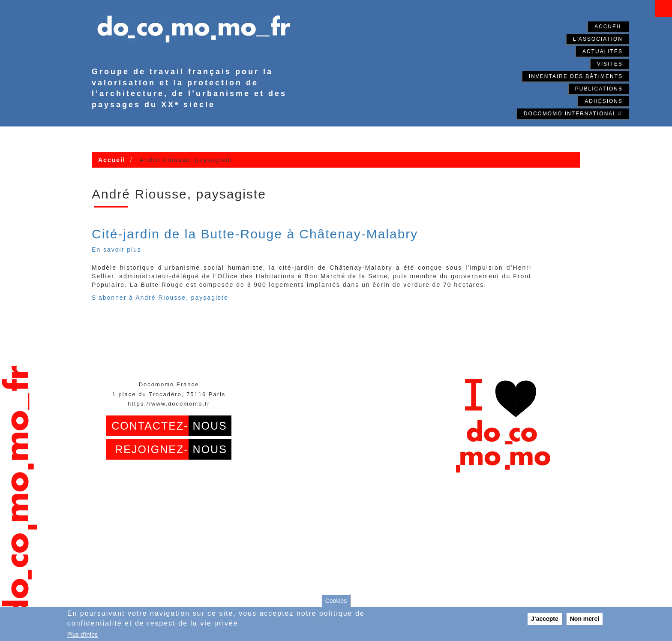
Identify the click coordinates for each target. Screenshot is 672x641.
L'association (598, 39)
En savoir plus (117, 250)
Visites (610, 64)
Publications (599, 89)
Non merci (585, 619)
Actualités (603, 51)
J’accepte (545, 619)
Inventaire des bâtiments (576, 76)
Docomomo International (573, 113)
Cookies (336, 601)
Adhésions (604, 101)
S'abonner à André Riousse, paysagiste (160, 298)
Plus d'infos (82, 635)
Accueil (609, 27)
